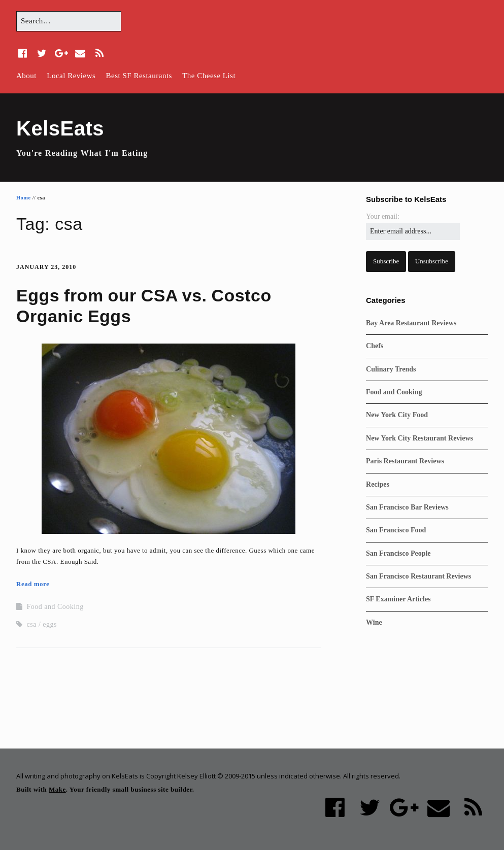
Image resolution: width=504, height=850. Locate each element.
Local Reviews (71, 76)
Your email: (383, 216)
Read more (33, 584)
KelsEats (60, 128)
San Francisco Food (396, 530)
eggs (50, 624)
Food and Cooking (55, 607)
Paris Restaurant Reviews (405, 461)
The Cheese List (209, 76)
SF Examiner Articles (398, 599)
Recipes (378, 484)
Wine (374, 622)
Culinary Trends (391, 369)
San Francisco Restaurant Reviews (418, 576)
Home (24, 198)
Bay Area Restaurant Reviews (411, 323)
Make (57, 789)
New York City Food (397, 415)
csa (32, 624)
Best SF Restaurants (139, 76)
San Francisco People (398, 553)
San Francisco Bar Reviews (407, 507)
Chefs (375, 346)
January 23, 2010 (46, 267)
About (26, 76)
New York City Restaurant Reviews (419, 438)
